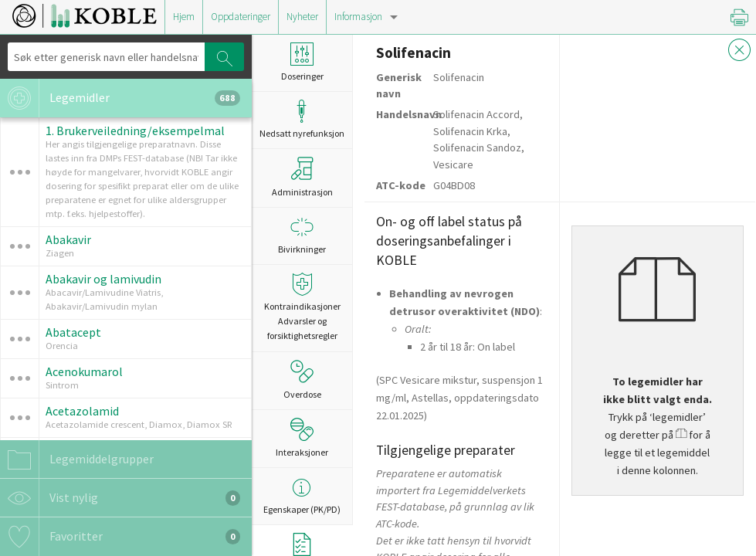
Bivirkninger (302, 235)
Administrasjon (302, 177)
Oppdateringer (241, 17)
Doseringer (302, 62)
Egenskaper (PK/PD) (302, 495)
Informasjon (358, 17)
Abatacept (73, 332)
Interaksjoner (302, 438)
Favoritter (120, 537)
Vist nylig (120, 498)
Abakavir (68, 239)
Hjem (184, 17)
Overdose (302, 380)
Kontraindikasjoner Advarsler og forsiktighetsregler (302, 307)
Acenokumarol (84, 371)
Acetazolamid (82, 411)
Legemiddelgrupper (77, 459)
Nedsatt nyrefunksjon (302, 119)
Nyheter (302, 17)
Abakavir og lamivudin (103, 279)
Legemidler (120, 98)
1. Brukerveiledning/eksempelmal (135, 131)
